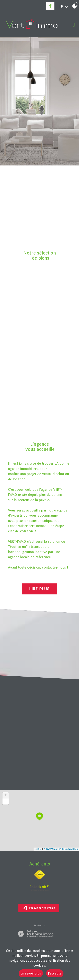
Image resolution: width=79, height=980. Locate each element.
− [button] (6, 801)
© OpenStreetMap (68, 849)
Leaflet (38, 849)
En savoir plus (31, 973)
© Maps (50, 849)
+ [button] (6, 795)
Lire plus (39, 589)
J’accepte (55, 973)
